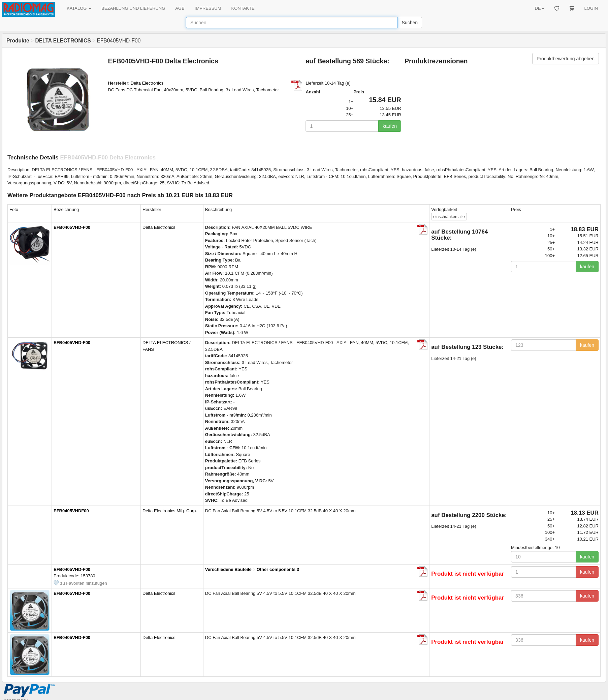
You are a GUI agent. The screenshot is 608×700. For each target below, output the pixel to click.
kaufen (390, 126)
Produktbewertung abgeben (566, 59)
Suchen (410, 23)
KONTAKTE (243, 8)
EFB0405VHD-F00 (72, 227)
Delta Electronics (147, 83)
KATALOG (79, 8)
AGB (180, 8)
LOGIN (591, 8)
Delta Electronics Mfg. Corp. (170, 511)
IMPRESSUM (208, 8)
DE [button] (539, 8)
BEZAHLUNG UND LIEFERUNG (133, 8)
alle (449, 217)
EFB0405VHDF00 (71, 511)
